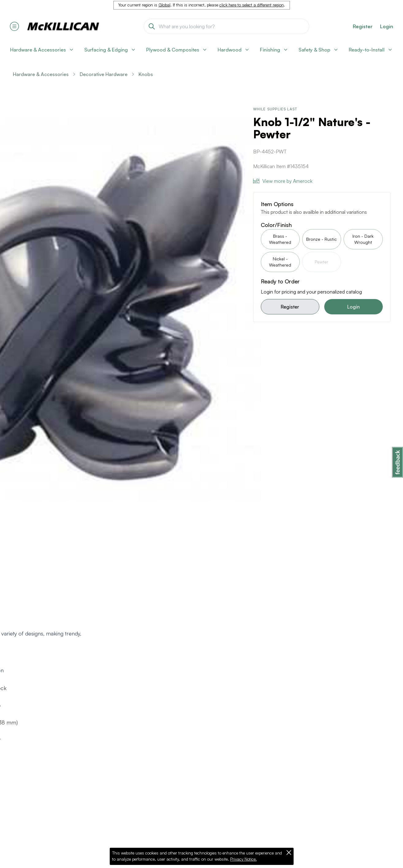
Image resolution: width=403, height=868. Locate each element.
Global (164, 5)
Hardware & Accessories (41, 74)
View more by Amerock (283, 181)
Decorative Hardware (104, 74)
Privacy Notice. (243, 859)
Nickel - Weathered (280, 262)
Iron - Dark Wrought (363, 239)
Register (290, 307)
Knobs (146, 74)
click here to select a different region (252, 5)
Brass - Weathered (280, 239)
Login (387, 26)
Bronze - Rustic (321, 239)
